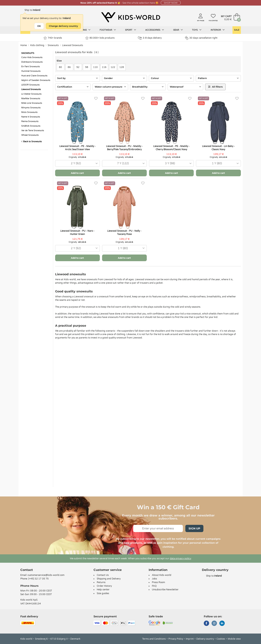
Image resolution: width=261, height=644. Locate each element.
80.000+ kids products (100, 38)
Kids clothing (37, 45)
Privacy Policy (176, 639)
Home (24, 45)
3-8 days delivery (150, 38)
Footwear (108, 30)
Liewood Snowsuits (73, 45)
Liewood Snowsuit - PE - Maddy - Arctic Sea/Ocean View (77, 148)
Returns (101, 582)
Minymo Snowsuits (31, 108)
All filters (215, 87)
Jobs (154, 579)
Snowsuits (53, 45)
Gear (178, 30)
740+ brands (53, 38)
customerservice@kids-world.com (46, 575)
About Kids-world (162, 575)
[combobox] (77, 163)
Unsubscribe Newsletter (165, 590)
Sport (131, 30)
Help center (103, 590)
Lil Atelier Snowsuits (31, 94)
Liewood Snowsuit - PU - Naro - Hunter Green (77, 233)
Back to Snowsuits (31, 142)
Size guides (103, 593)
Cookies (221, 639)
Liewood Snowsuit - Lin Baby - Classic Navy (218, 148)
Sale (237, 30)
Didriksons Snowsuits (32, 62)
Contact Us (103, 575)
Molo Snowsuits (29, 112)
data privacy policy (180, 559)
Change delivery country (63, 26)
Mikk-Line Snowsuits (32, 103)
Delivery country (205, 639)
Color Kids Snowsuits (32, 57)
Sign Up (194, 528)
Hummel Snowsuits (31, 71)
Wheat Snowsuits (30, 135)
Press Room (158, 582)
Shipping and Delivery (109, 579)
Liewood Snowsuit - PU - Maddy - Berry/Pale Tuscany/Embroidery (124, 148)
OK (39, 26)
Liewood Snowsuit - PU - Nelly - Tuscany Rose (124, 233)
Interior (218, 30)
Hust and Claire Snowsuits (34, 76)
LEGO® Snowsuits (30, 85)
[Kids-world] (131, 17)
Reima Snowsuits (30, 121)
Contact (27, 570)
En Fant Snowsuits (31, 67)
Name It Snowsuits (31, 117)
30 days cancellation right (201, 38)
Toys (197, 30)
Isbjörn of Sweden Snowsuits (36, 80)
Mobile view (234, 639)
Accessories (155, 30)
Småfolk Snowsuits (31, 126)
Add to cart (77, 173)
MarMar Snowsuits (31, 99)
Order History (104, 586)
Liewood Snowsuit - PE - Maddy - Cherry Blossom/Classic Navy (171, 148)
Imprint (190, 639)
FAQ (154, 586)
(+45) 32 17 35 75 (38, 579)
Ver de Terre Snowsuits (33, 130)
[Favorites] (96, 99)
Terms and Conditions (154, 639)
